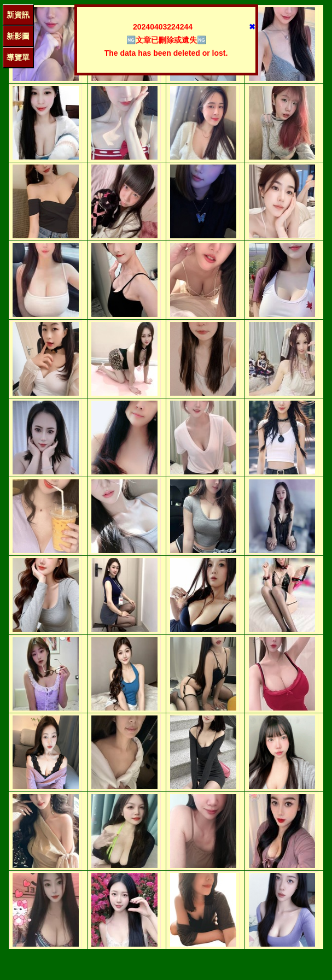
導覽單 (18, 57)
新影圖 (18, 36)
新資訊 (18, 15)
